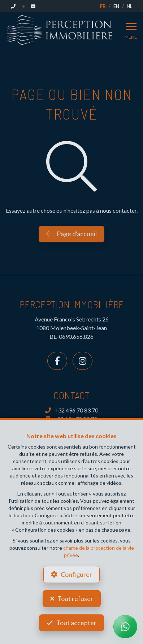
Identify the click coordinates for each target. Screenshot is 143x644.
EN (116, 6)
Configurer (76, 574)
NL (129, 6)
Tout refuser (75, 598)
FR (103, 6)
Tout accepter (76, 623)
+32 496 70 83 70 (72, 410)
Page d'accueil (71, 234)
